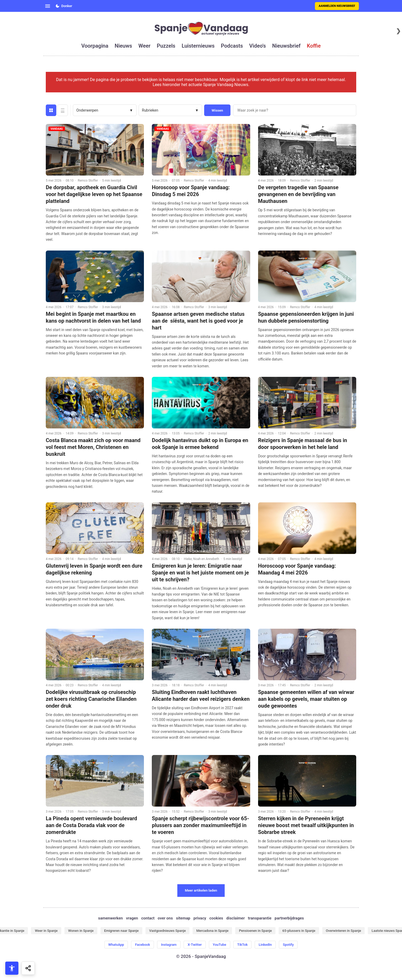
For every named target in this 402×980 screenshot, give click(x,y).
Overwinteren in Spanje (344, 931)
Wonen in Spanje (81, 931)
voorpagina (95, 46)
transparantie (260, 918)
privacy (200, 918)
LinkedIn (265, 945)
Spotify (288, 945)
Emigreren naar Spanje (121, 931)
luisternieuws (198, 46)
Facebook (142, 945)
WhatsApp (116, 945)
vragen (132, 918)
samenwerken (110, 918)
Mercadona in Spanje (212, 931)
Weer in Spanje (46, 931)
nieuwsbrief (287, 46)
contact (148, 918)
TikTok (242, 945)
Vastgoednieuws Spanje (167, 931)
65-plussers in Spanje (299, 931)
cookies (216, 918)
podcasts (232, 46)
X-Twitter (195, 945)
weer (144, 46)
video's (257, 46)
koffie (314, 46)
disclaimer (235, 918)
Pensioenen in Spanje (255, 931)
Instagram (169, 945)
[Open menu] (48, 6)
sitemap (183, 918)
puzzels (166, 46)
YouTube (220, 945)
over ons (165, 918)
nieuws (123, 46)
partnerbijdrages (289, 918)
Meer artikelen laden (201, 890)
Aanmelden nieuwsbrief (337, 6)
